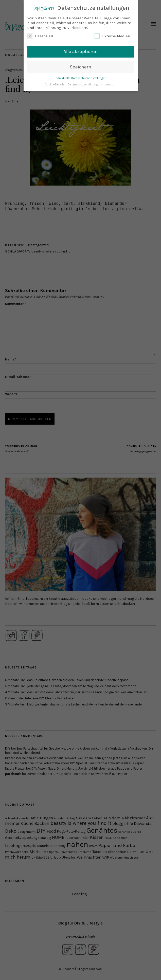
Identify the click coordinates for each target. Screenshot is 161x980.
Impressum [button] (109, 84)
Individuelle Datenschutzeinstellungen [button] (80, 77)
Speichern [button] (80, 66)
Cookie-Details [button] (55, 84)
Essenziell (40, 35)
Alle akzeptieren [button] (80, 51)
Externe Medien (112, 35)
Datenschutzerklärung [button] (83, 84)
